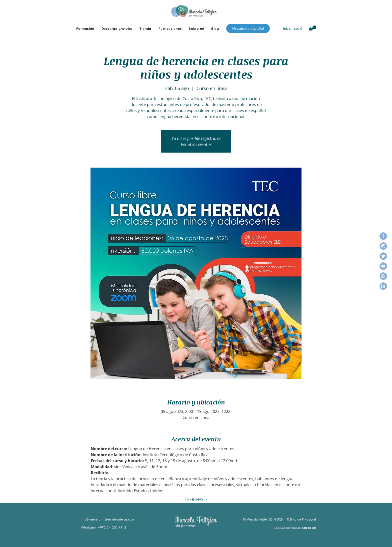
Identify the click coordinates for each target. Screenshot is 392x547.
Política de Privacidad (302, 519)
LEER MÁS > (196, 499)
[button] (312, 28)
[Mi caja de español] (248, 28)
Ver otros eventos (196, 144)
